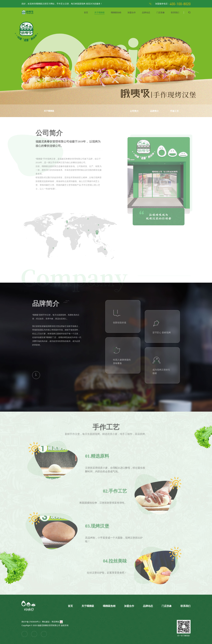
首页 (86, 13)
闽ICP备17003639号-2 (31, 622)
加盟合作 (132, 13)
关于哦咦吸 (100, 13)
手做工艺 (174, 111)
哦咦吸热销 (116, 13)
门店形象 (161, 13)
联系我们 (175, 13)
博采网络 (55, 622)
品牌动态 (146, 13)
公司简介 (134, 111)
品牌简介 (154, 111)
